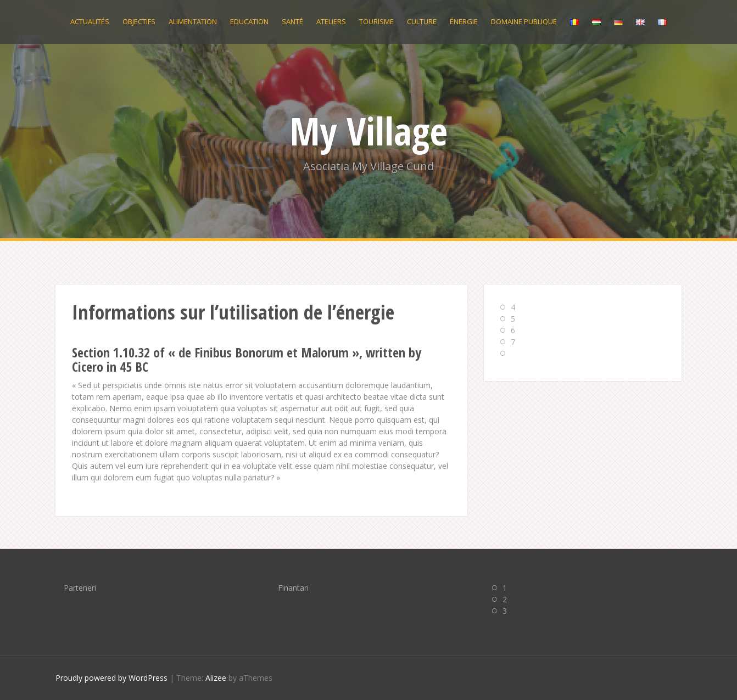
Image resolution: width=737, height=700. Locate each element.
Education (249, 21)
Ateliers (331, 21)
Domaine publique (524, 21)
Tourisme (376, 21)
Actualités (90, 21)
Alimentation (193, 21)
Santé (292, 21)
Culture (422, 21)
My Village (369, 131)
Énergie (464, 21)
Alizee (216, 678)
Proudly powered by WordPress (111, 678)
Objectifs (139, 21)
